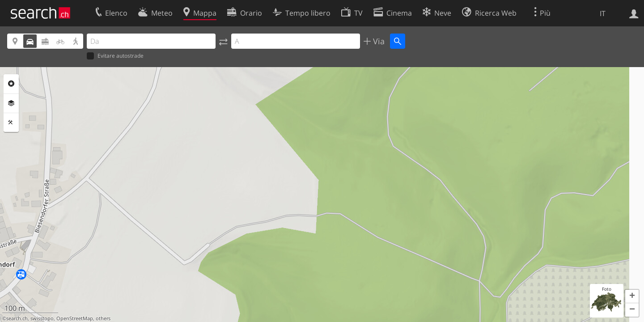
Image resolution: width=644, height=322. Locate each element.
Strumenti (11, 123)
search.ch (17, 318)
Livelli (11, 103)
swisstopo (42, 318)
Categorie (11, 84)
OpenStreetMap (75, 318)
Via (378, 41)
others (103, 318)
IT (603, 13)
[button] (632, 297)
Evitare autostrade (115, 56)
